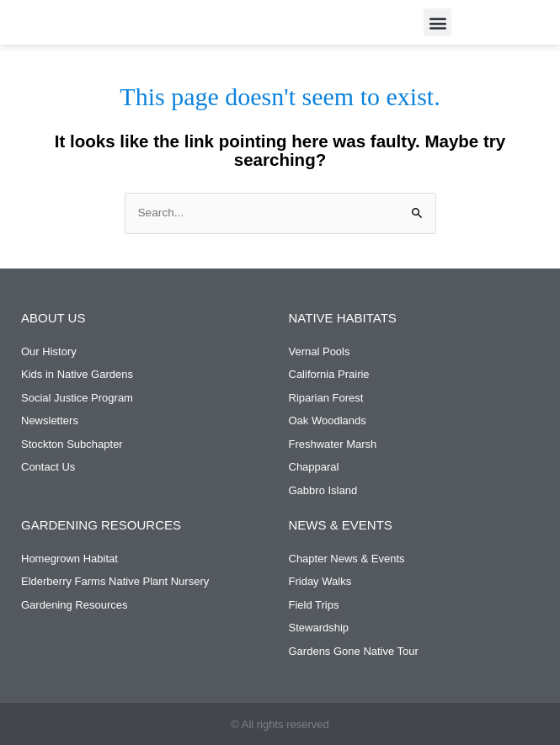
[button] (437, 22)
